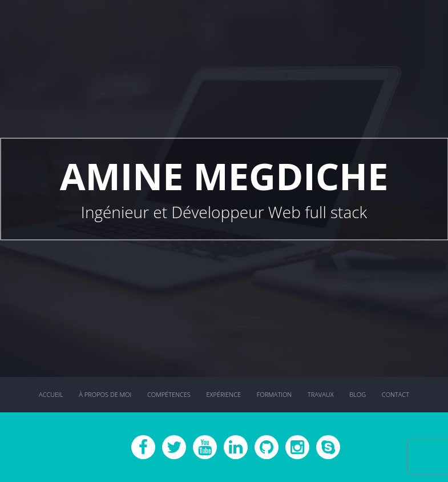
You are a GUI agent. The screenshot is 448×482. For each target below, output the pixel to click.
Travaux (321, 394)
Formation (274, 394)
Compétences (169, 394)
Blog (358, 394)
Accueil (51, 394)
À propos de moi (105, 394)
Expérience (223, 394)
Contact (395, 394)
